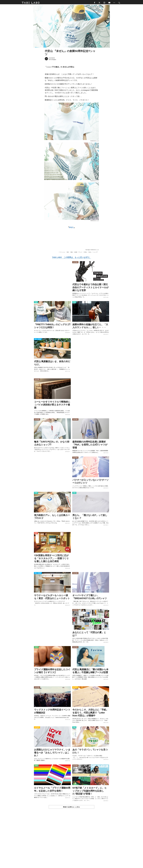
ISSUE (36, 648)
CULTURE (75, 263)
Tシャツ (81, 253)
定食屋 (76, 253)
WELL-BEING (38, 340)
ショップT (95, 253)
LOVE (36, 534)
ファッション (62, 253)
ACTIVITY (75, 688)
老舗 (72, 253)
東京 (68, 253)
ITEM (36, 303)
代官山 (85, 253)
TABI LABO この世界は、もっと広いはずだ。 (71, 258)
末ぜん (71, 228)
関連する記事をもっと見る (71, 808)
